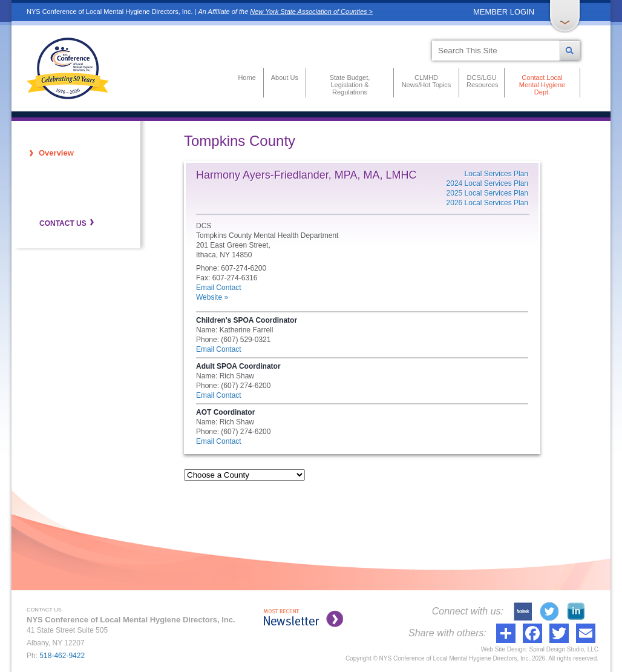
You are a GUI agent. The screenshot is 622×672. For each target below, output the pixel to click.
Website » (212, 297)
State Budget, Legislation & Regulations (350, 85)
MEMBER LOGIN (504, 12)
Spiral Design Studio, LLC (564, 649)
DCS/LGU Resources (482, 81)
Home (247, 77)
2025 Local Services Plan (487, 193)
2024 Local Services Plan (487, 183)
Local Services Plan (496, 174)
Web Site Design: (504, 649)
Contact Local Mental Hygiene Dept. (542, 85)
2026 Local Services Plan (487, 203)
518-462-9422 (62, 656)
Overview (56, 153)
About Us (285, 77)
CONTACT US (63, 223)
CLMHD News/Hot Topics (427, 81)
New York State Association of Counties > (311, 12)
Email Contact (219, 288)
